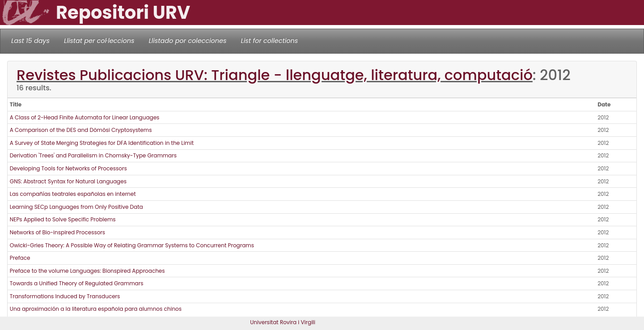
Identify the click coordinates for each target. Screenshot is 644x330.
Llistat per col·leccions (99, 41)
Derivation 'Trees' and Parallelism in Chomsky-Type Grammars (93, 155)
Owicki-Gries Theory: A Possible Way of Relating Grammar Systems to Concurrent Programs (132, 245)
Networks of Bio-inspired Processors (57, 232)
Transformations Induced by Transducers (65, 296)
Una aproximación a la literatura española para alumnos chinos (96, 309)
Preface (20, 258)
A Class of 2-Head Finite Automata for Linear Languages (85, 117)
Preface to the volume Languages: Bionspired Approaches (87, 271)
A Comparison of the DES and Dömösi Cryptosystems (81, 130)
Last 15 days (30, 41)
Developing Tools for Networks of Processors (68, 168)
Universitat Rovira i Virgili (283, 322)
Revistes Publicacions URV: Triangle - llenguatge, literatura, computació (275, 75)
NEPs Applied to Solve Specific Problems (63, 219)
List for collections (269, 41)
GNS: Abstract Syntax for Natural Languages (68, 181)
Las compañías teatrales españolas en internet (73, 194)
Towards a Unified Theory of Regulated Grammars (77, 283)
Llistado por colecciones (188, 41)
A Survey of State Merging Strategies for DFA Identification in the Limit (102, 143)
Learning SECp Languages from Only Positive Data (76, 207)
